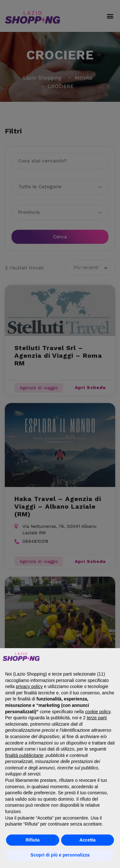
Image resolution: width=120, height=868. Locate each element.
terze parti (97, 718)
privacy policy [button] (29, 686)
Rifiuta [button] (33, 840)
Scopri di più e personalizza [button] (60, 855)
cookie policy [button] (98, 712)
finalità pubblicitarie (24, 755)
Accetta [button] (88, 840)
